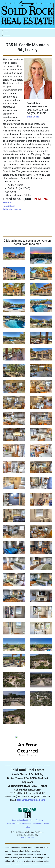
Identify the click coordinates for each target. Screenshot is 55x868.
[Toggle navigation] (6, 33)
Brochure (7, 203)
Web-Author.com (28, 838)
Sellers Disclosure (12, 209)
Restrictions (9, 206)
